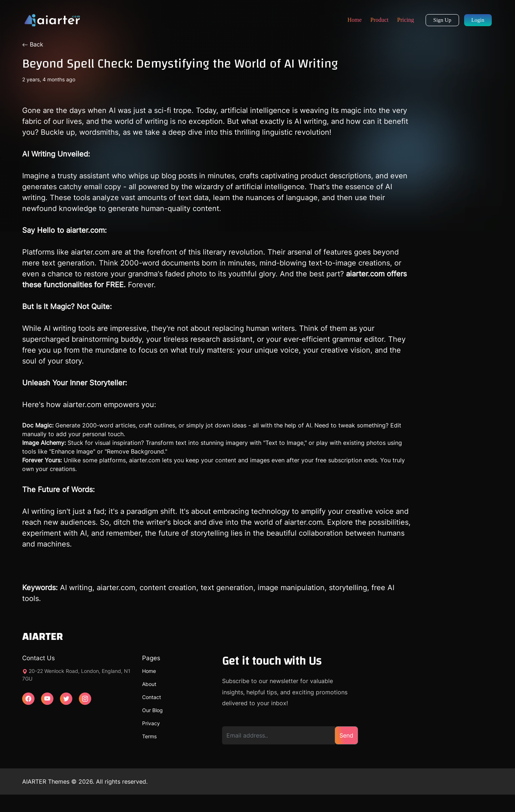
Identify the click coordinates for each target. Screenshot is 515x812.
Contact (152, 697)
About (149, 684)
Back (33, 44)
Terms (149, 736)
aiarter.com (82, 405)
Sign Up (442, 20)
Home (355, 20)
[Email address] (279, 735)
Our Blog (152, 710)
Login (478, 20)
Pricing (406, 20)
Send (346, 735)
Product (379, 20)
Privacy (151, 723)
